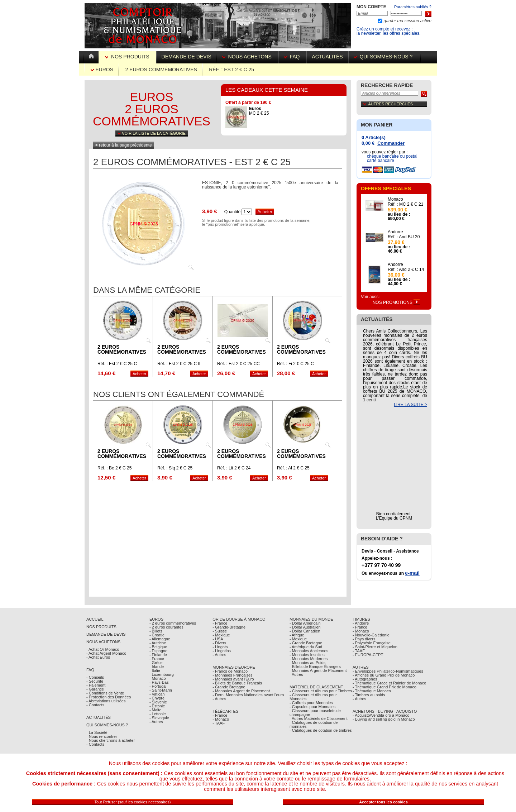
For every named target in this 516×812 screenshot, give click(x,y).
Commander (391, 143)
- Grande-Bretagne (229, 627)
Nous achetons (248, 57)
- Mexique (221, 635)
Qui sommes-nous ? (384, 57)
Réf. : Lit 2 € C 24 (234, 468)
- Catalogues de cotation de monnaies (314, 724)
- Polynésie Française (372, 643)
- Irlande (157, 667)
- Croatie (157, 635)
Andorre (395, 232)
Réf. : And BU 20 (404, 237)
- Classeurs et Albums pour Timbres (321, 691)
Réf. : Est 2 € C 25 (231, 70)
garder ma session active (407, 21)
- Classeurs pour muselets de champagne (315, 713)
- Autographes (365, 679)
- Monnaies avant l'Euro (233, 679)
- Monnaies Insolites (307, 655)
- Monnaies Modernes (309, 659)
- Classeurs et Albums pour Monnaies (313, 697)
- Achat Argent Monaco (106, 653)
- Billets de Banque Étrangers (315, 667)
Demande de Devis (106, 634)
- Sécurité (95, 681)
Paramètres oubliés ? (413, 7)
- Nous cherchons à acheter (111, 740)
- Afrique (297, 635)
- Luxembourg (162, 674)
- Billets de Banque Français (237, 683)
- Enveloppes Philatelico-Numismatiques (388, 671)
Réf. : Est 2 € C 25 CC (238, 364)
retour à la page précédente (124, 145)
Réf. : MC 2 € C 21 (405, 204)
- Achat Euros (98, 657)
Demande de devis (187, 57)
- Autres (156, 722)
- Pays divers (364, 639)
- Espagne (158, 651)
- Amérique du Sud (306, 647)
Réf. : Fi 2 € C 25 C (295, 364)
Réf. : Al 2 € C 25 (293, 468)
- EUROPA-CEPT (368, 655)
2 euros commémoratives (161, 70)
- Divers (219, 643)
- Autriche (158, 643)
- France (157, 659)
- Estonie (157, 706)
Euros (102, 70)
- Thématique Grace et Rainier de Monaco (389, 683)
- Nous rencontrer (102, 736)
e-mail (412, 573)
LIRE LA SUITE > (410, 405)
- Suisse (220, 631)
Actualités (327, 57)
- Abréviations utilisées (106, 701)
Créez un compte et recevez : (385, 29)
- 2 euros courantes (166, 627)
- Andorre (361, 623)
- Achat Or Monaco (103, 649)
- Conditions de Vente (105, 693)
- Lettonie (158, 714)
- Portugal (158, 686)
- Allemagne (160, 639)
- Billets (156, 631)
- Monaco (158, 678)
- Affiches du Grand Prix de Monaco (384, 675)
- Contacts (95, 705)
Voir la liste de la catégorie (152, 133)
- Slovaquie (159, 718)
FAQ (293, 57)
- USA (218, 639)
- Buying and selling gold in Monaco (384, 719)
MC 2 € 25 (259, 111)
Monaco (395, 199)
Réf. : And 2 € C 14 (406, 269)
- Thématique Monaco (372, 691)
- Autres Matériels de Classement (319, 718)
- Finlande (158, 655)
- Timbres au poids (369, 695)
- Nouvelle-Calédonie (371, 635)
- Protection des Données (109, 697)
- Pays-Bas (159, 682)
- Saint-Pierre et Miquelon (375, 647)
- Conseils (95, 677)
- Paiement (96, 685)
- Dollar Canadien (305, 631)
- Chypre (157, 698)
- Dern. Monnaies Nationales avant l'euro (248, 695)
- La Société (97, 732)
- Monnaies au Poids (307, 663)
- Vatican (157, 694)
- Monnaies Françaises (232, 675)
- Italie (155, 670)
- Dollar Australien (305, 627)
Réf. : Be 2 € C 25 (114, 468)
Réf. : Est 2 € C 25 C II (179, 364)
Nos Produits (128, 57)
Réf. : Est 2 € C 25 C (117, 364)
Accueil (95, 619)
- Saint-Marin (161, 690)
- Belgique (158, 647)
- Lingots (220, 647)
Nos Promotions (396, 302)
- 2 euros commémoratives (173, 623)
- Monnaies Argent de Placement (241, 691)
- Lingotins (222, 651)
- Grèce (156, 663)
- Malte (156, 710)
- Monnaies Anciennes (309, 651)
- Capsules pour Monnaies (312, 707)
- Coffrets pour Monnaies (311, 703)
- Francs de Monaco (230, 671)
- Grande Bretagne (229, 687)
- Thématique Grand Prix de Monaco (384, 687)
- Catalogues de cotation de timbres (321, 730)
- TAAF (219, 723)
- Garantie (95, 689)
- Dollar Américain (305, 623)
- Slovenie (158, 702)
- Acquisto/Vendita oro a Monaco (381, 715)
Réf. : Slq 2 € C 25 (175, 468)
